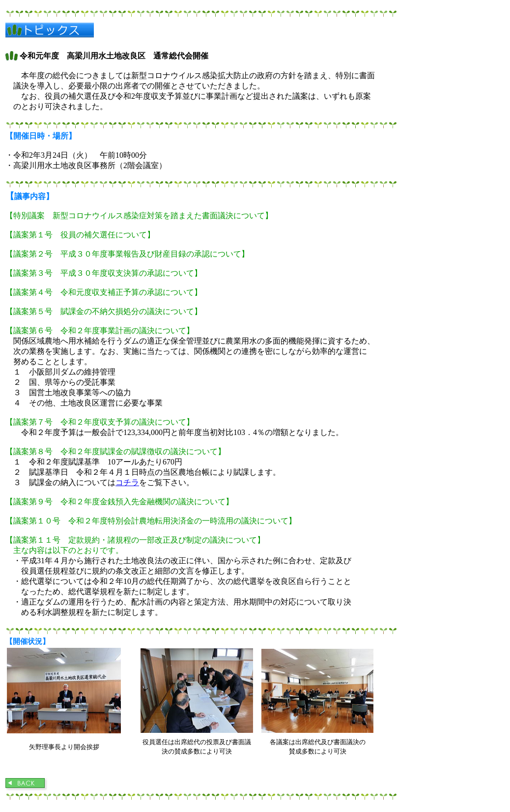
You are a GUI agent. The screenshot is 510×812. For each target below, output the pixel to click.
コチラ (127, 482)
